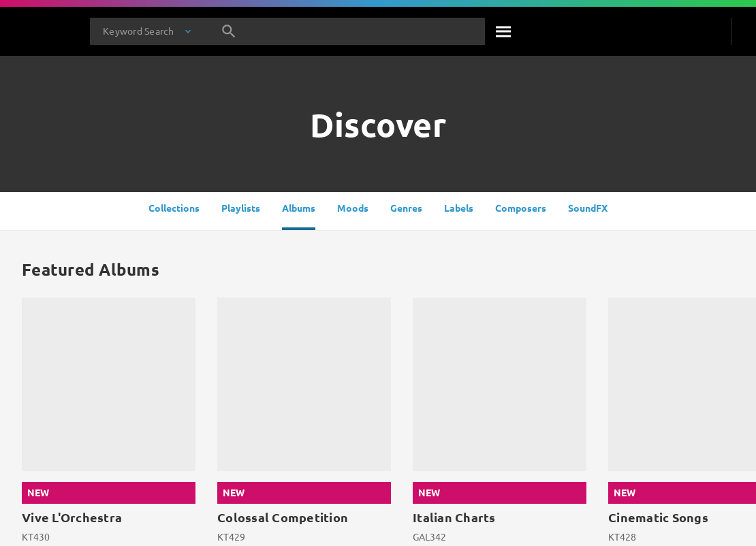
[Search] (504, 31)
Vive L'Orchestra (72, 517)
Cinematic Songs (658, 517)
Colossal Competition (283, 517)
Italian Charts (454, 517)
